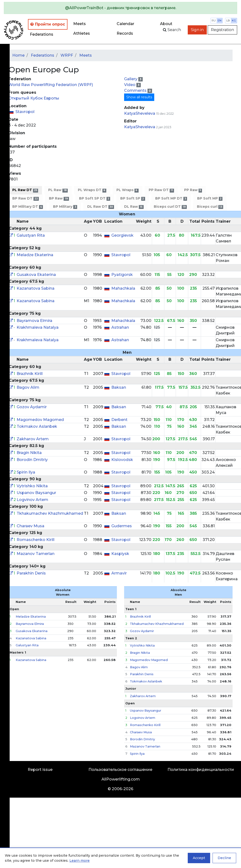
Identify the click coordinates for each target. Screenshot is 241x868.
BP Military (65, 207)
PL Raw (58, 190)
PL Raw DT (25, 190)
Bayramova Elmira (34, 321)
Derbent (119, 420)
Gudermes (122, 526)
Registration (222, 30)
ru (214, 20)
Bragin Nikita (29, 453)
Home (18, 55)
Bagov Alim (28, 387)
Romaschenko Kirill (36, 540)
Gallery (131, 79)
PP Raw (193, 190)
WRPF (67, 55)
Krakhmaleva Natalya (38, 327)
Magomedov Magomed (40, 420)
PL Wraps (127, 190)
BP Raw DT (26, 198)
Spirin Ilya (26, 472)
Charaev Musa (30, 526)
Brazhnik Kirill (30, 374)
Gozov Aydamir (32, 407)
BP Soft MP (210, 198)
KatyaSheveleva (140, 113)
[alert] (120, 8)
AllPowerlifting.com (121, 779)
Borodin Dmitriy (32, 460)
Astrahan (120, 327)
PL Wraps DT (92, 190)
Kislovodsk (122, 460)
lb (228, 20)
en (220, 20)
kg (234, 20)
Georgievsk (122, 235)
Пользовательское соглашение (120, 770)
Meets (80, 24)
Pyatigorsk (122, 275)
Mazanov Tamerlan (36, 554)
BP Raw (59, 198)
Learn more (80, 861)
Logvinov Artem (32, 500)
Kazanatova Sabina (36, 288)
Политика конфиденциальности (201, 770)
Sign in (197, 30)
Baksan (119, 387)
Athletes (82, 33)
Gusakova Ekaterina (36, 275)
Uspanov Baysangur (36, 493)
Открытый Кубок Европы (34, 98)
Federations (42, 34)
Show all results (139, 97)
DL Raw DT (101, 207)
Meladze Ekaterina (35, 255)
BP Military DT (28, 207)
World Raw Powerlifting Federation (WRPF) (51, 85)
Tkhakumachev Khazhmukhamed (50, 513)
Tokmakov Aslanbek (37, 426)
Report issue (40, 770)
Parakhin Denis (31, 573)
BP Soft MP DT (171, 198)
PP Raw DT (161, 190)
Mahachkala (123, 288)
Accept (199, 858)
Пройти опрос (48, 24)
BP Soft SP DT (95, 198)
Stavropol (25, 112)
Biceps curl (210, 207)
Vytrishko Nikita (32, 486)
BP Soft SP (133, 198)
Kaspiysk (120, 554)
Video (130, 85)
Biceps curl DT (170, 207)
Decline (224, 858)
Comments (136, 90)
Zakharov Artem (33, 439)
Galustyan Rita (31, 235)
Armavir (119, 573)
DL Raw (134, 207)
